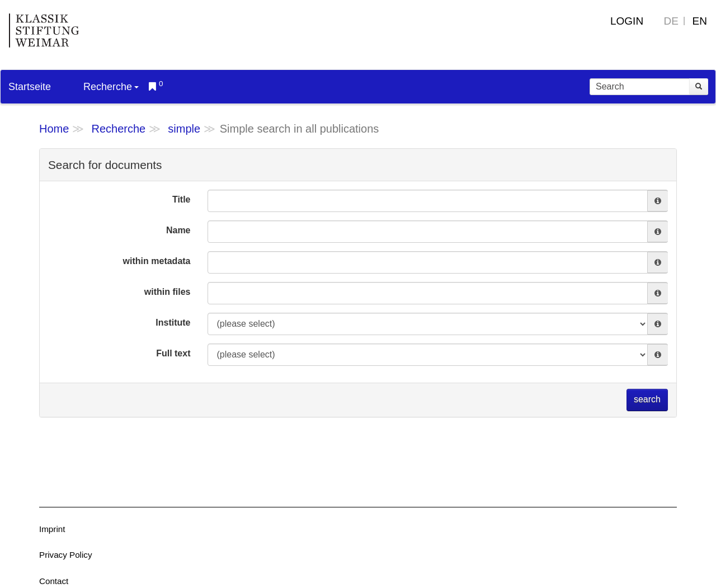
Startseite (30, 87)
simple (184, 129)
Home (54, 129)
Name (178, 230)
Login (627, 21)
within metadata (157, 261)
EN (700, 21)
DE (671, 21)
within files (168, 292)
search (647, 399)
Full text (173, 353)
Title (182, 199)
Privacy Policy (66, 555)
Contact (54, 581)
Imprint (52, 529)
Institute (173, 323)
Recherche (111, 87)
